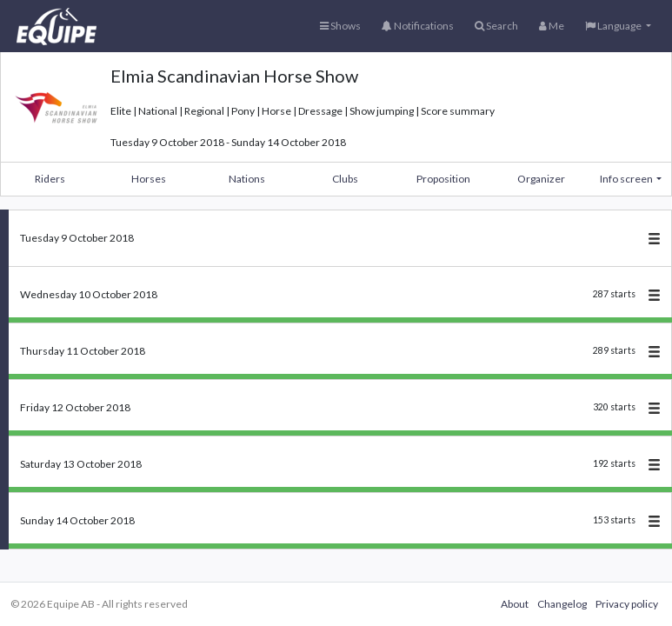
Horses (149, 179)
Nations (247, 179)
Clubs (345, 179)
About (515, 604)
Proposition (443, 179)
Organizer (541, 179)
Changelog (562, 604)
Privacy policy (627, 604)
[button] (618, 26)
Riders (50, 179)
